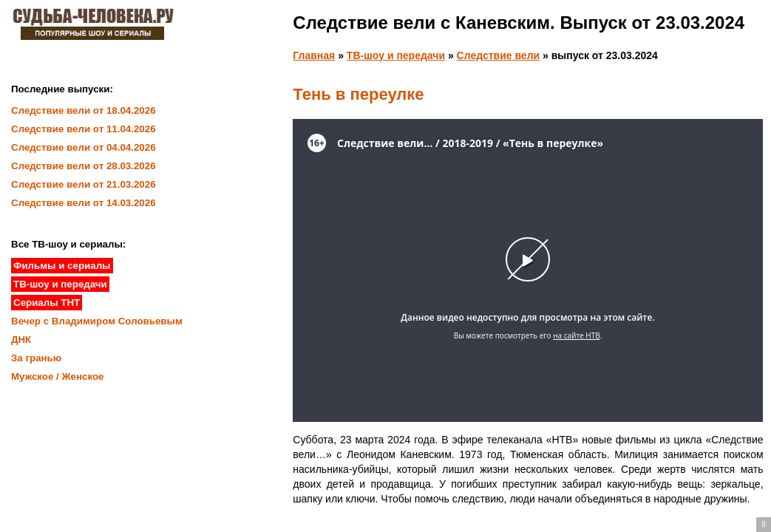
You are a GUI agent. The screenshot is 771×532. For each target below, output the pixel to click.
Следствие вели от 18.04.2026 (84, 110)
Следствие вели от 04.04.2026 (84, 147)
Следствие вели (499, 55)
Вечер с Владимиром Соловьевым (97, 321)
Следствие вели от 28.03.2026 (84, 166)
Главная (314, 55)
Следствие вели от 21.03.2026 (84, 184)
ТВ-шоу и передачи (396, 55)
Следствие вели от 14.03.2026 (84, 203)
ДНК (21, 340)
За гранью (36, 358)
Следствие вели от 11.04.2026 (84, 129)
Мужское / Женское (58, 376)
